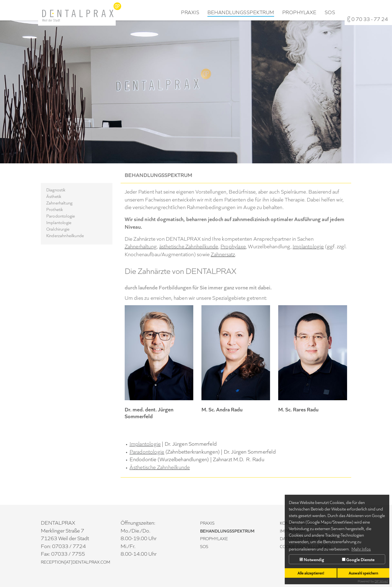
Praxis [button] (190, 12)
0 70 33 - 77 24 (370, 19)
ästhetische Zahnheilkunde (189, 246)
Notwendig (312, 559)
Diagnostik (56, 189)
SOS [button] (330, 12)
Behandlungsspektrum (241, 12)
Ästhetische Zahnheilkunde (160, 467)
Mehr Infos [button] (361, 549)
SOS (204, 546)
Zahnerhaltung (59, 203)
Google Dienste (358, 559)
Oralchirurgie (58, 229)
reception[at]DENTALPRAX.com (76, 562)
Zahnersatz (223, 254)
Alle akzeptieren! (311, 573)
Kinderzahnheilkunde (65, 235)
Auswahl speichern (363, 573)
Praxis (207, 523)
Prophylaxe (233, 246)
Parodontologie (61, 216)
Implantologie (59, 222)
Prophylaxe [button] (299, 12)
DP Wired (381, 581)
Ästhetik (54, 196)
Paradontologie (147, 451)
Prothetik (55, 209)
